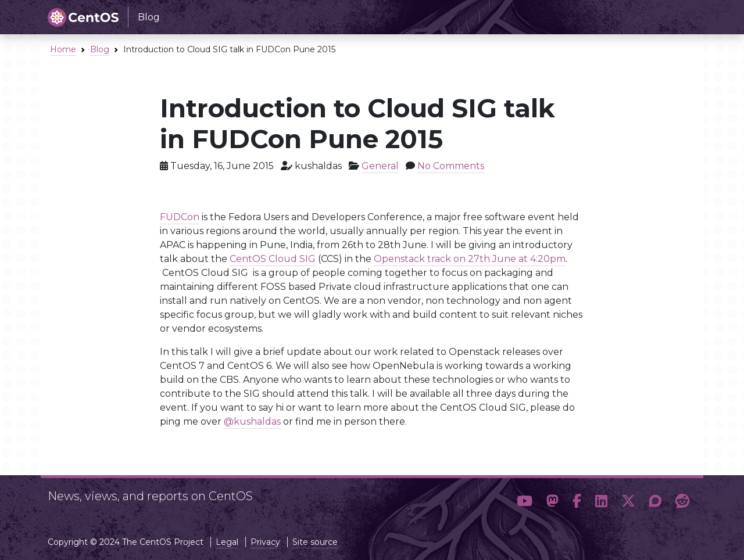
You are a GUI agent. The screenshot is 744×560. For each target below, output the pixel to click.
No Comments (451, 166)
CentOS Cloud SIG (273, 259)
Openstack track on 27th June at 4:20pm (470, 259)
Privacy (265, 542)
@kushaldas (252, 421)
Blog (100, 49)
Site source (315, 542)
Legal (227, 542)
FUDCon (180, 217)
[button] (525, 501)
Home (63, 49)
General (380, 166)
